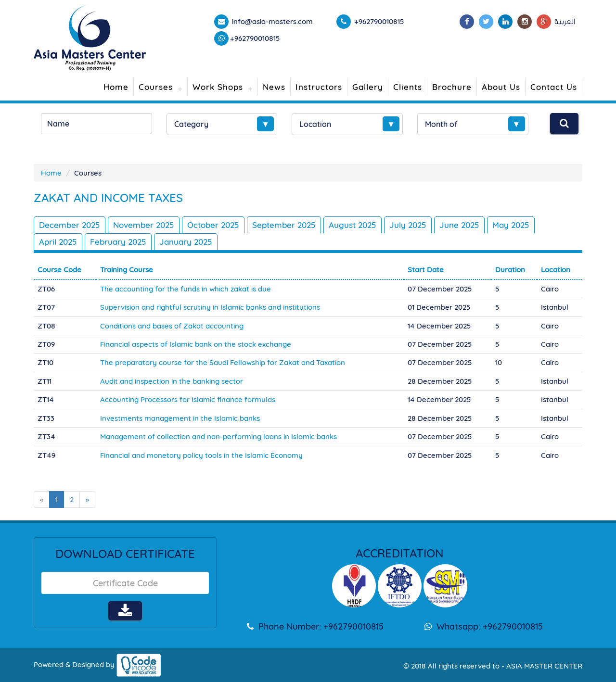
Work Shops (218, 87)
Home (116, 87)
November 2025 (144, 225)
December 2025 (70, 225)
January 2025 (186, 242)
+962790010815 (255, 38)
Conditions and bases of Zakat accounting (172, 326)
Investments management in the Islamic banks (180, 418)
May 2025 (511, 225)
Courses (156, 87)
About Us (501, 87)
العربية (565, 22)
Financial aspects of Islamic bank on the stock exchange (196, 344)
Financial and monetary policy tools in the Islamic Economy (201, 455)
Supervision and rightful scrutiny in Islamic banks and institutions (210, 307)
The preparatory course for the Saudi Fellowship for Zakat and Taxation (223, 362)
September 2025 (284, 225)
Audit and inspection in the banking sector (172, 381)
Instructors (319, 87)
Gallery (368, 87)
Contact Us (554, 87)
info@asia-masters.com (271, 21)
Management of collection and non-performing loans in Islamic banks (218, 436)
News (274, 87)
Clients (408, 87)
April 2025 (58, 242)
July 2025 (408, 225)
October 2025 (213, 225)
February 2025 (118, 242)
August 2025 (353, 225)
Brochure (452, 87)
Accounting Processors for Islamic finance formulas (188, 399)
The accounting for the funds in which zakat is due (186, 289)
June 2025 (459, 225)
